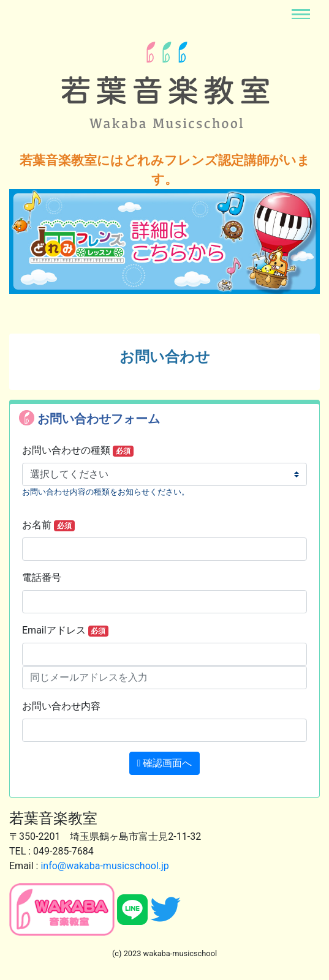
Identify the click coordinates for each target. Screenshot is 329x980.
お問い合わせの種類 (78, 451)
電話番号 (42, 578)
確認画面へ (165, 763)
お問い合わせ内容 (61, 706)
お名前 (48, 525)
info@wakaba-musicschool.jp (104, 866)
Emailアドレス (65, 630)
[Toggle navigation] (301, 14)
